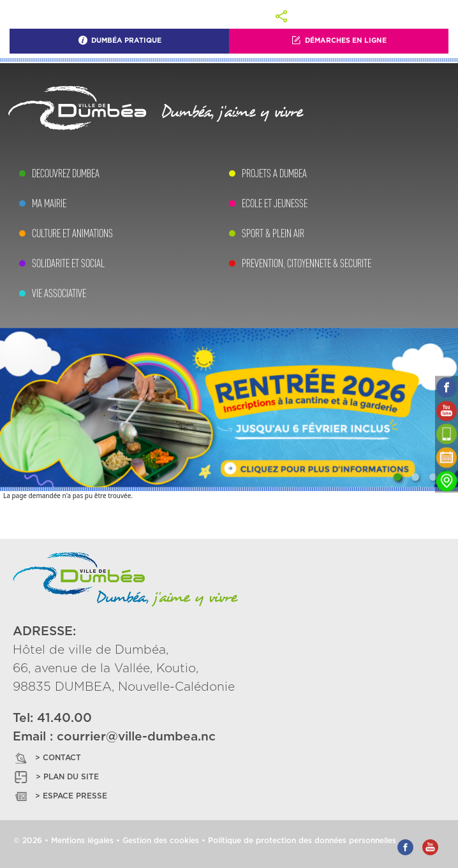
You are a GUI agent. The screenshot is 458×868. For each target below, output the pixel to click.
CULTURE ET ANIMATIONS (72, 233)
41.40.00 (64, 718)
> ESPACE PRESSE (60, 796)
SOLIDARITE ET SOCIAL (68, 263)
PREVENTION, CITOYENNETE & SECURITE (307, 263)
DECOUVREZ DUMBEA (66, 173)
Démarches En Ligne (339, 40)
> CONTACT (47, 758)
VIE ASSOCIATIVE (59, 293)
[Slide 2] (415, 477)
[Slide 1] (397, 477)
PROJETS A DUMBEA (274, 173)
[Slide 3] (433, 477)
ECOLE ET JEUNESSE (275, 203)
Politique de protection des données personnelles (302, 841)
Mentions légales (82, 841)
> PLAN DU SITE (56, 777)
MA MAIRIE (49, 203)
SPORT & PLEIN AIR (273, 233)
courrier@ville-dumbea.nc (136, 737)
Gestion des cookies (161, 841)
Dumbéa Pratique (120, 40)
